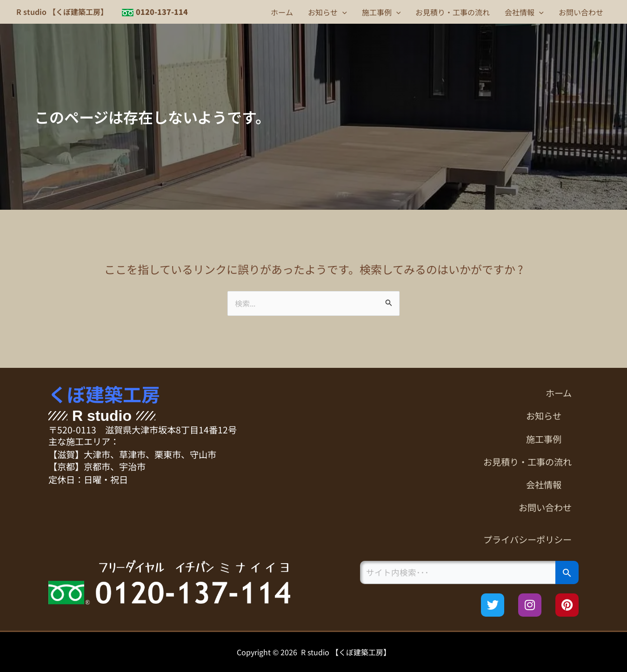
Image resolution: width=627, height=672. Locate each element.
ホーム (282, 12)
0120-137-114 (162, 12)
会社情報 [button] (524, 12)
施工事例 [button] (381, 12)
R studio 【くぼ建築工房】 (62, 12)
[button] (342, 12)
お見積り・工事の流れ (453, 12)
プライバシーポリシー (527, 539)
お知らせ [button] (327, 12)
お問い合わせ (581, 12)
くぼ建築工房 (104, 394)
